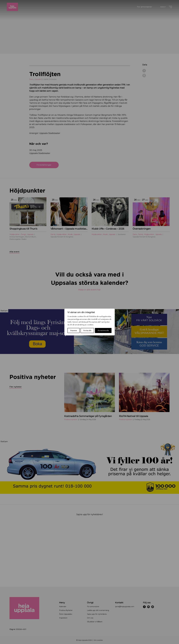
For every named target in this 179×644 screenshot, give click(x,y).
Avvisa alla (87, 330)
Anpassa (74, 330)
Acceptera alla (103, 330)
